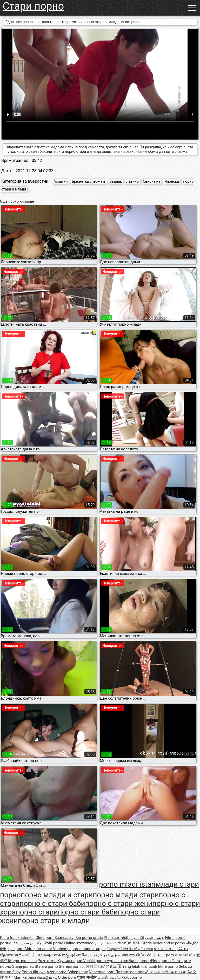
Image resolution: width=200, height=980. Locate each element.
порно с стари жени (119, 903)
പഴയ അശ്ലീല (132, 955)
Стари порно (33, 6)
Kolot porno (132, 977)
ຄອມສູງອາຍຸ (48, 977)
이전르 (92, 966)
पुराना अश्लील (87, 977)
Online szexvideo (79, 943)
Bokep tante (78, 972)
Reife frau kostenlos (17, 938)
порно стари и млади (54, 921)
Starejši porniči (72, 966)
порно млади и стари (57, 895)
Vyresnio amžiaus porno (128, 961)
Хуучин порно (70, 961)
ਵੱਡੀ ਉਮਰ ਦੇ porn (161, 955)
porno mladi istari (127, 884)
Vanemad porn (102, 972)
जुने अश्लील (79, 955)
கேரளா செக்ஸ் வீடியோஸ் (130, 949)
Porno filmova (34, 972)
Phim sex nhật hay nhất (124, 938)
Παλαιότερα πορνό (132, 972)
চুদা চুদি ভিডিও (106, 943)
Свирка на (152, 181)
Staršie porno (47, 966)
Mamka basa (25, 977)
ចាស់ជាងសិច (185, 955)
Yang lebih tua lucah (140, 966)
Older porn (45, 938)
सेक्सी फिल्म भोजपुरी (37, 955)
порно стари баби (88, 912)
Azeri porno (57, 972)
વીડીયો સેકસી (165, 949)
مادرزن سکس (30, 943)
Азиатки (61, 181)
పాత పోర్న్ (62, 955)
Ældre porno (160, 961)
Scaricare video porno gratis (79, 938)
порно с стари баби (52, 903)
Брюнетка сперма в (88, 181)
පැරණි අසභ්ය (110, 977)
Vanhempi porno (68, 949)
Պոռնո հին (130, 943)
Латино (132, 181)
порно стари (37, 912)
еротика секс (25, 961)
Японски (172, 181)
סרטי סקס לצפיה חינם (168, 972)
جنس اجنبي (155, 938)
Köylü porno (53, 943)
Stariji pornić (24, 966)
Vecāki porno (95, 961)
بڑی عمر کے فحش (103, 955)
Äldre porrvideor (39, 949)
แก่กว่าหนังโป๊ (110, 966)
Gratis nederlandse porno (163, 943)
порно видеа (94, 949)
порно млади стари (126, 895)
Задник (116, 181)
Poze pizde (47, 961)
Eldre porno (168, 966)
